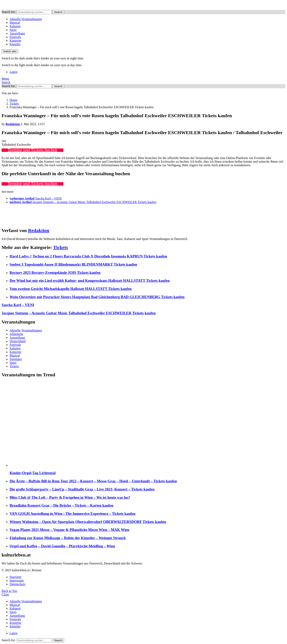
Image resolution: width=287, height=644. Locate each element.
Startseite (16, 577)
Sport (13, 30)
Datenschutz (17, 584)
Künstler (15, 44)
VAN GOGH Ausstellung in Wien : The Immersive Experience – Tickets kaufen (72, 514)
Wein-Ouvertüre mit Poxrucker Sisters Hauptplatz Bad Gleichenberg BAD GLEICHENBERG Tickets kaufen (97, 297)
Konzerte (15, 41)
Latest (13, 72)
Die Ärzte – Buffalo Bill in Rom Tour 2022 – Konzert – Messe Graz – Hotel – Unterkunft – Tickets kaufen (93, 481)
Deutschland (18, 341)
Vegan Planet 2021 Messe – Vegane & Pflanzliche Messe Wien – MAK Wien (69, 530)
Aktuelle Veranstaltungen (26, 19)
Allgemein (16, 334)
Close (5, 594)
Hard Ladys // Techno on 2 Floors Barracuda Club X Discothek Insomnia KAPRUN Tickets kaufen (88, 256)
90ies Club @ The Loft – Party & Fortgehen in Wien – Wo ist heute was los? (70, 497)
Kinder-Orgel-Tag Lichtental (33, 473)
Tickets (61, 247)
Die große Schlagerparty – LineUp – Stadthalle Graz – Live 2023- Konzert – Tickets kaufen (82, 489)
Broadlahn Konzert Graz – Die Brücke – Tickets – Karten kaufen (61, 505)
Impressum (17, 581)
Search (58, 12)
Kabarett (15, 26)
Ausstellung (17, 33)
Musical (15, 23)
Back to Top (9, 591)
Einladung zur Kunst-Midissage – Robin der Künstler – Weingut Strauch (68, 538)
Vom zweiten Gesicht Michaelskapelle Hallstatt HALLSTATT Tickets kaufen (71, 289)
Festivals (15, 37)
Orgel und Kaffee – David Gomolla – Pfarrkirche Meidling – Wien (62, 546)
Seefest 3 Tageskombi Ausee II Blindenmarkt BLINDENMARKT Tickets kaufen (73, 264)
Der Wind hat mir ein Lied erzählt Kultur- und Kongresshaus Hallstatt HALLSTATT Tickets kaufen (90, 281)
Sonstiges (16, 359)
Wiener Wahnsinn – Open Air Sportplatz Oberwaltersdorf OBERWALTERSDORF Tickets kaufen (88, 522)
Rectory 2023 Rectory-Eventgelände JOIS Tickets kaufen (55, 273)
